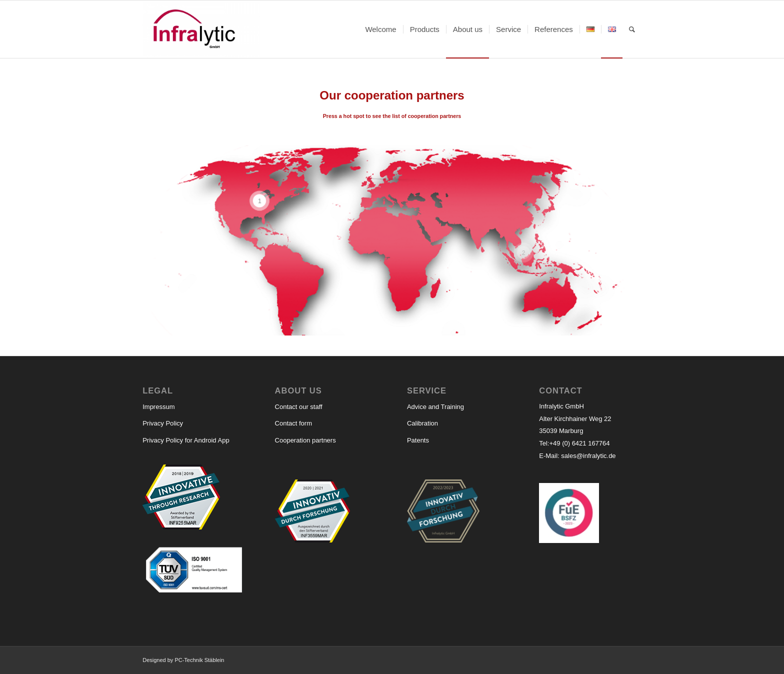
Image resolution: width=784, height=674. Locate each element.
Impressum (158, 407)
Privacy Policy (163, 423)
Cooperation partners (305, 440)
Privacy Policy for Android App (186, 440)
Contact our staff (299, 407)
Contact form (293, 423)
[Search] (632, 29)
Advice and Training (435, 407)
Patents (418, 440)
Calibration (422, 423)
